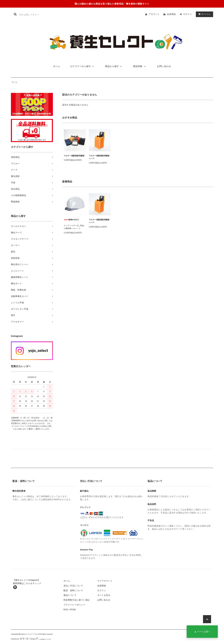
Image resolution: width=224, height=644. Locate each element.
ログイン (188, 14)
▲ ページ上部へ (202, 632)
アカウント (154, 14)
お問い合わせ (164, 66)
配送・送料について (73, 590)
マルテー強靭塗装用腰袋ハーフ (99, 157)
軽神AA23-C (71, 220)
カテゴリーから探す (83, 66)
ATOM (73, 610)
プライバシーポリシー (74, 605)
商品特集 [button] (140, 66)
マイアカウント (105, 581)
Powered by (31, 639)
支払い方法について (73, 586)
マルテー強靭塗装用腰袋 (74, 156)
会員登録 (171, 14)
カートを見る (104, 595)
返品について (70, 595)
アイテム (204, 14)
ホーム (57, 66)
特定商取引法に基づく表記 (77, 600)
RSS (66, 610)
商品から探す (114, 66)
